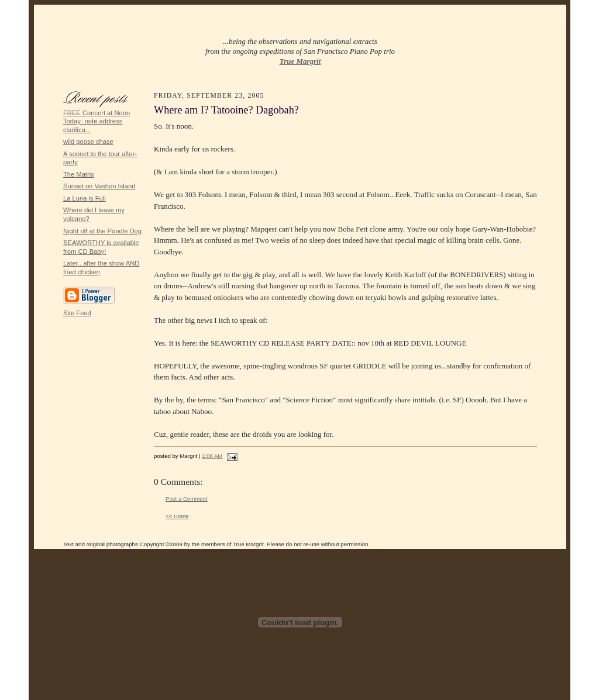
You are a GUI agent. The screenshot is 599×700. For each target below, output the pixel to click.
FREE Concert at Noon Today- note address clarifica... (97, 121)
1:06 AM (212, 456)
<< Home (177, 516)
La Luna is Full (85, 198)
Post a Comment (187, 499)
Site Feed (77, 313)
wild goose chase (88, 142)
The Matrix (79, 174)
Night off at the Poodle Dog (102, 231)
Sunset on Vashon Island (99, 186)
